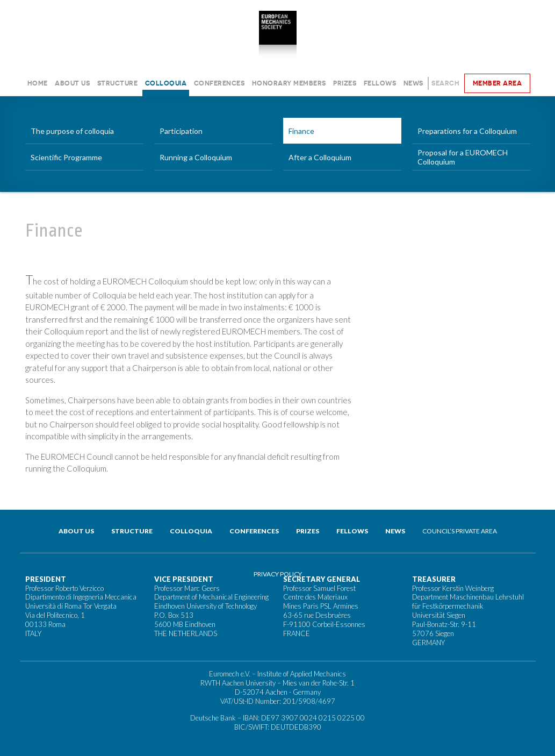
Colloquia (166, 83)
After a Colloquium (320, 157)
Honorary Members (289, 83)
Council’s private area (460, 531)
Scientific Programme (66, 157)
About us (72, 83)
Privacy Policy (278, 574)
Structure (118, 83)
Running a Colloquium (196, 157)
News (413, 83)
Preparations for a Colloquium (467, 131)
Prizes (345, 83)
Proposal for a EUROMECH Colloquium (463, 157)
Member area (498, 83)
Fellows (380, 83)
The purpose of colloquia (72, 131)
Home (38, 83)
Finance (301, 131)
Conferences (219, 83)
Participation (181, 131)
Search (445, 83)
